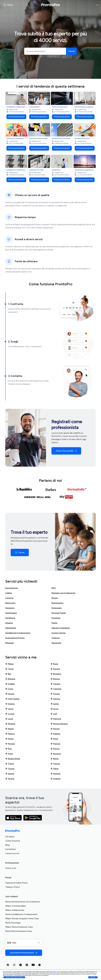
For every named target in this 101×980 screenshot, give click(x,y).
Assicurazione (12, 588)
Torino (9, 669)
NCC (54, 588)
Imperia (10, 704)
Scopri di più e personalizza (14, 977)
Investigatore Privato (15, 638)
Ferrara (10, 694)
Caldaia (9, 593)
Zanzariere (56, 643)
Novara (55, 729)
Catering (9, 598)
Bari (8, 674)
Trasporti (56, 638)
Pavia (54, 739)
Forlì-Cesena (12, 699)
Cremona (56, 689)
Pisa (8, 749)
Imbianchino (11, 628)
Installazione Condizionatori (18, 633)
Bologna (10, 679)
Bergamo (56, 674)
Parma (9, 739)
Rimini (55, 759)
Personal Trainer (59, 613)
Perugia (10, 744)
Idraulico (9, 623)
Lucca (9, 719)
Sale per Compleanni (61, 628)
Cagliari (10, 684)
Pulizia (54, 623)
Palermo (55, 734)
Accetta (93, 977)
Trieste (10, 769)
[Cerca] (71, 51)
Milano (9, 664)
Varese (10, 774)
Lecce (9, 709)
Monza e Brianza (59, 724)
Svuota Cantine (59, 633)
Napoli (9, 729)
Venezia (55, 774)
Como (9, 689)
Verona (10, 779)
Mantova (56, 719)
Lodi (54, 714)
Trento (10, 764)
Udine (54, 769)
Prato (9, 754)
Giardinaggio (11, 613)
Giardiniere (10, 618)
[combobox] (24, 943)
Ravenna (56, 754)
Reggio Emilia (13, 759)
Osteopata (57, 608)
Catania (55, 684)
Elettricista (10, 603)
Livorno (10, 714)
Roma (54, 664)
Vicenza (55, 779)
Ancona (55, 669)
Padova (10, 734)
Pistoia (55, 749)
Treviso (55, 764)
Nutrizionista (57, 603)
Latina (55, 704)
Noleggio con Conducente (63, 593)
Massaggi (9, 643)
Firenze (55, 694)
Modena (10, 724)
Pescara (55, 744)
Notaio (55, 598)
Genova (55, 699)
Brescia (55, 679)
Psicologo (56, 618)
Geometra (10, 608)
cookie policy (53, 973)
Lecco (55, 709)
